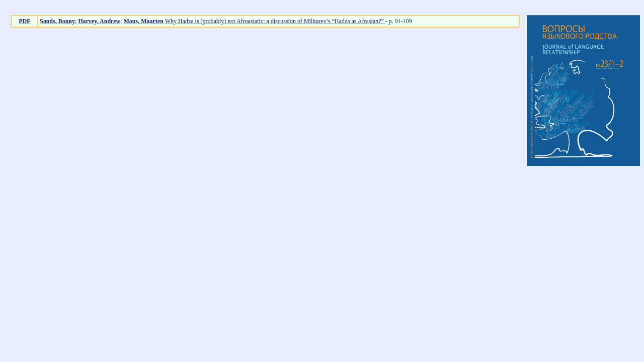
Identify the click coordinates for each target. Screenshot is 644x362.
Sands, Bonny (57, 21)
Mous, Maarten (144, 21)
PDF (24, 21)
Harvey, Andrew (99, 21)
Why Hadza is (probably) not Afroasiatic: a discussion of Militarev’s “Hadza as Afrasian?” (275, 21)
